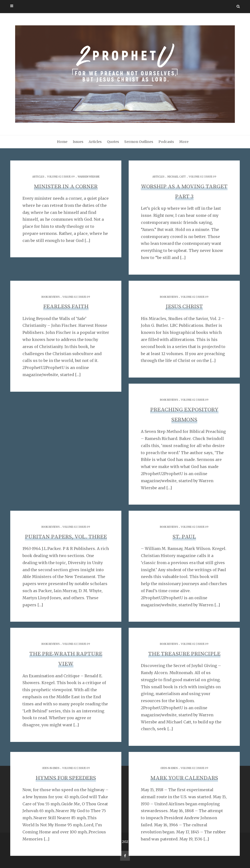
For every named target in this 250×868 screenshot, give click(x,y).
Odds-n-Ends (51, 768)
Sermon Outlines (139, 142)
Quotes (113, 142)
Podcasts (166, 142)
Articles (95, 142)
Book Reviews (51, 297)
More (184, 142)
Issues (78, 142)
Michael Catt (177, 177)
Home (62, 142)
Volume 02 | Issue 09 (61, 177)
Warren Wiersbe (89, 177)
